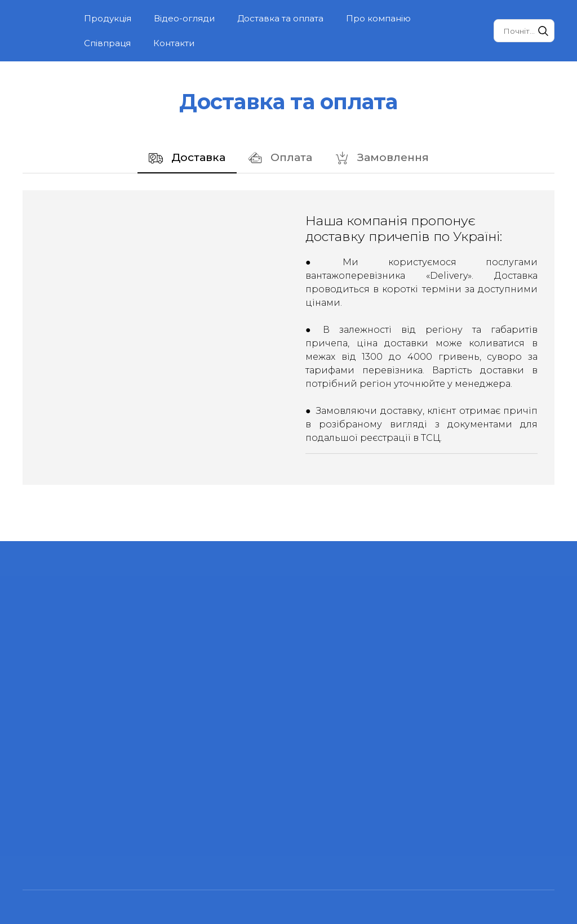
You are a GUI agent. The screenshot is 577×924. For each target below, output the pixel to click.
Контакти (174, 43)
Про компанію (378, 18)
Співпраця (107, 43)
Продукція (108, 18)
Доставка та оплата (280, 18)
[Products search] (524, 31)
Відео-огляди (184, 18)
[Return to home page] (45, 31)
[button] (543, 31)
